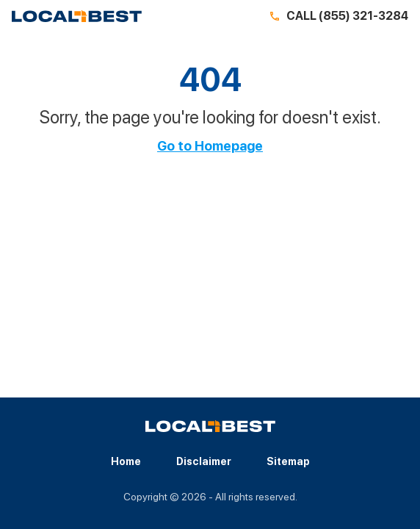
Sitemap (288, 461)
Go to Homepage (210, 146)
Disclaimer (204, 461)
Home (126, 461)
